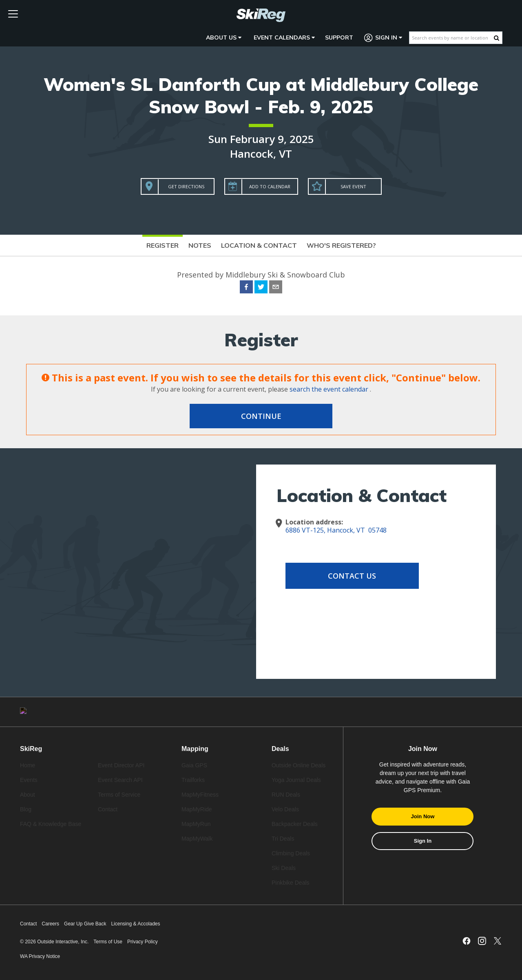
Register (163, 245)
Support (339, 37)
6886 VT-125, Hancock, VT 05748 (336, 530)
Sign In (383, 38)
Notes (200, 245)
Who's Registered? (341, 245)
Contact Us (351, 576)
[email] (276, 288)
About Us (224, 37)
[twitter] (261, 288)
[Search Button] (497, 38)
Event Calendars (284, 37)
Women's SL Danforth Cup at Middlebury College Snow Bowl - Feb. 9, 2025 (261, 95)
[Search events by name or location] (452, 38)
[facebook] (246, 288)
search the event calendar (329, 389)
